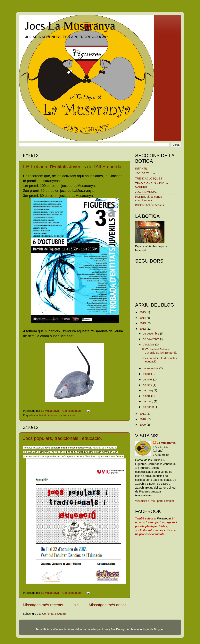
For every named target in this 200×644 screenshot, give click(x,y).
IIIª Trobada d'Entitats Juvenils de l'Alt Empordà (72, 166)
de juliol (148, 379)
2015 (143, 312)
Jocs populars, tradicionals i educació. (62, 438)
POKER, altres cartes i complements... (149, 198)
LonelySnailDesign (114, 629)
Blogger (159, 629)
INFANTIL (141, 169)
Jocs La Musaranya (70, 26)
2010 (143, 419)
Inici (76, 605)
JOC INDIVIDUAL (146, 192)
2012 (143, 329)
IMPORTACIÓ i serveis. (150, 205)
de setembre (151, 368)
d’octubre (149, 344)
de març (148, 401)
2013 (143, 323)
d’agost (148, 374)
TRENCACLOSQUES (149, 178)
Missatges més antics (108, 605)
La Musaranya (166, 443)
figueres (52, 415)
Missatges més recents (43, 605)
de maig (148, 390)
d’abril (147, 396)
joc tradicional (68, 415)
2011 (143, 414)
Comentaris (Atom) (54, 614)
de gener (149, 407)
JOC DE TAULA (145, 173)
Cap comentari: (72, 411)
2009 (143, 425)
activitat (41, 415)
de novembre (152, 339)
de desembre (152, 334)
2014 (143, 318)
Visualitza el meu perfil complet (154, 501)
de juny (148, 385)
